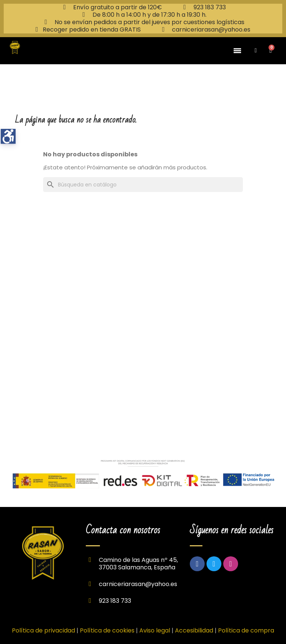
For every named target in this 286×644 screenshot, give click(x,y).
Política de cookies (107, 630)
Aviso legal (155, 630)
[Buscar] (143, 185)
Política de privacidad (43, 630)
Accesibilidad (194, 630)
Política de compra (246, 630)
